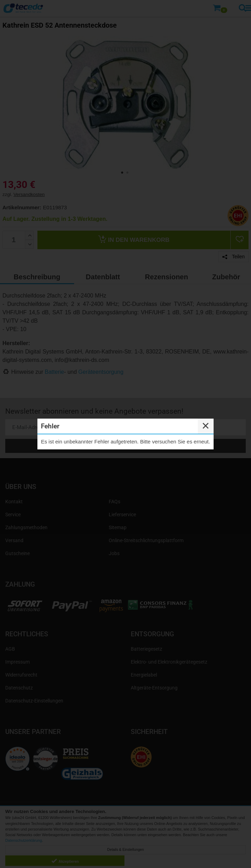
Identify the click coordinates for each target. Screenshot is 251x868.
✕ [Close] (206, 426)
